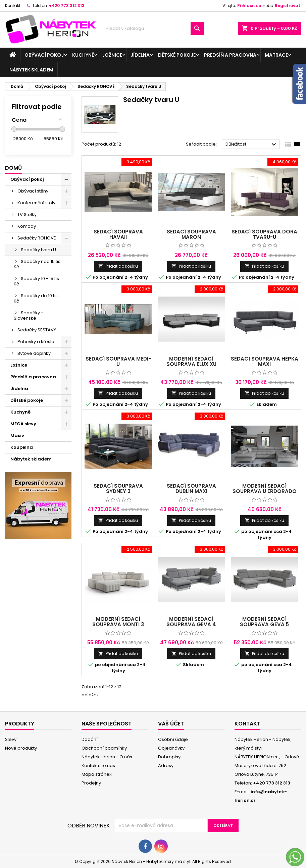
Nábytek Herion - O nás (107, 757)
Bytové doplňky (34, 353)
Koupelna (22, 447)
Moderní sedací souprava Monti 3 (118, 622)
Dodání (90, 739)
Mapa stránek (97, 774)
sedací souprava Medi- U (118, 361)
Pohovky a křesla (36, 342)
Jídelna (140, 55)
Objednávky (171, 748)
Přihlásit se (249, 6)
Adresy (166, 766)
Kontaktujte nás (98, 766)
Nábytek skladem (31, 70)
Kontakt (13, 6)
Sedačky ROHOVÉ (37, 238)
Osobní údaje (173, 739)
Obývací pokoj (44, 55)
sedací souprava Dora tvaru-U (264, 234)
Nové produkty (21, 748)
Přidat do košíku (118, 266)
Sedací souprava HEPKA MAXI (265, 361)
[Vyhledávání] (153, 29)
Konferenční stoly (36, 203)
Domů (13, 168)
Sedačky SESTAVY (37, 330)
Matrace (276, 55)
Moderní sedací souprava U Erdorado (265, 489)
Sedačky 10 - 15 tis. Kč (37, 281)
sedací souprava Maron (191, 234)
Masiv (17, 436)
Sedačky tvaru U (38, 250)
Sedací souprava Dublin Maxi (191, 489)
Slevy (11, 739)
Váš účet (171, 724)
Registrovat (288, 6)
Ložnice (112, 55)
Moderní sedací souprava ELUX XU (191, 361)
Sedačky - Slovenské (29, 315)
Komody (27, 226)
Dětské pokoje (177, 55)
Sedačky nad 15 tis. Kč (38, 264)
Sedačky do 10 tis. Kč (36, 298)
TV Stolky (27, 214)
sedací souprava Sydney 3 (118, 489)
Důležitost (252, 145)
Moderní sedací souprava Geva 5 (264, 622)
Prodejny (91, 783)
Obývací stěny (33, 191)
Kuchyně (83, 55)
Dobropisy (169, 757)
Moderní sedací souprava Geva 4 (191, 622)
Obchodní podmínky (104, 748)
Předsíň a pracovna (230, 55)
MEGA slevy (23, 424)
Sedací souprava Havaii (118, 234)
